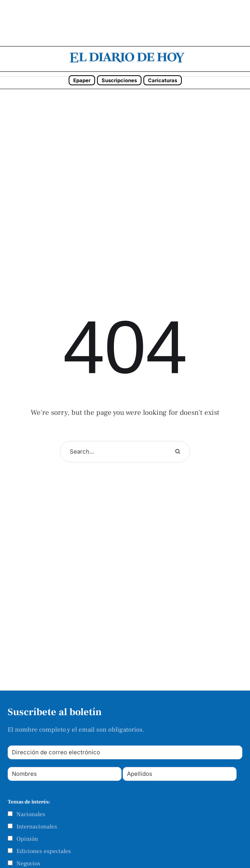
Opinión (27, 839)
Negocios (28, 863)
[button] (242, 60)
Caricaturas (163, 80)
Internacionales (37, 827)
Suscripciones (119, 80)
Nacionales (31, 814)
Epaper (82, 80)
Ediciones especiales (44, 851)
